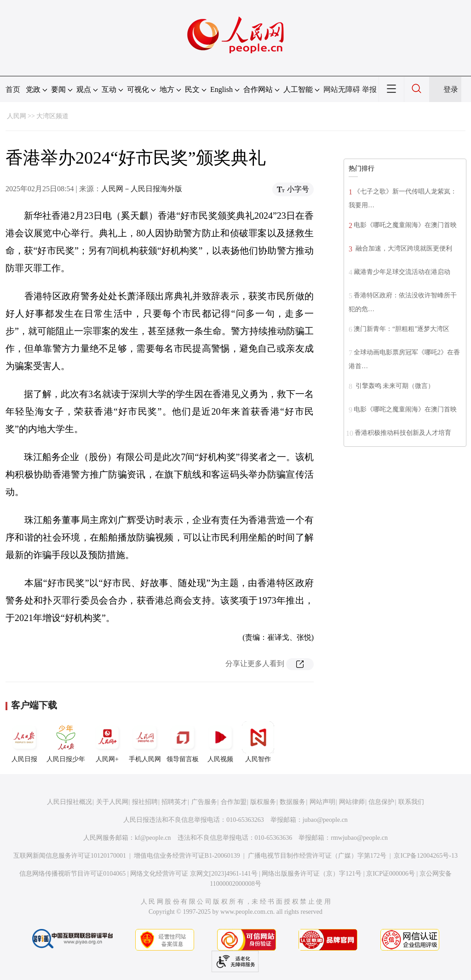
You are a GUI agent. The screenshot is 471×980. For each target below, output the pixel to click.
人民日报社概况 (69, 802)
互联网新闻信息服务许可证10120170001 (70, 856)
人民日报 (24, 742)
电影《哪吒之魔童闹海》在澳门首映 (405, 225)
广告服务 (204, 802)
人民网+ (107, 742)
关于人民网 (112, 802)
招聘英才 (174, 802)
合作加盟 (234, 802)
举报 (369, 89)
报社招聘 (145, 802)
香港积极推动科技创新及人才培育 (403, 433)
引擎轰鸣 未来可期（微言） (394, 386)
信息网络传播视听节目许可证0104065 (72, 874)
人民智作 (258, 742)
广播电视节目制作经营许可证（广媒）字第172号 (317, 856)
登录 (451, 89)
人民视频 (220, 742)
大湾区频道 (52, 116)
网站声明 (322, 802)
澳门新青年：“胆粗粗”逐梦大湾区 (402, 329)
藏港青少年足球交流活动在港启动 (402, 272)
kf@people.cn (153, 838)
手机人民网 (145, 742)
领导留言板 (183, 742)
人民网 (17, 116)
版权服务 (263, 802)
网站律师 (352, 802)
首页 (13, 89)
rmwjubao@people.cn (359, 838)
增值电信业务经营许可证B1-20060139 (187, 856)
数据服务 (293, 802)
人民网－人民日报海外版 (142, 189)
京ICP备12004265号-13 (425, 856)
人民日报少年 (66, 742)
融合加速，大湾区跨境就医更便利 (403, 248)
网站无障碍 (342, 89)
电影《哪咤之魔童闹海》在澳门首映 (405, 409)
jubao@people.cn (325, 820)
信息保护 (381, 802)
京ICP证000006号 (391, 874)
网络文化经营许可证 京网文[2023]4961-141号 (194, 874)
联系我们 (411, 802)
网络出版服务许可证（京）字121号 (312, 874)
